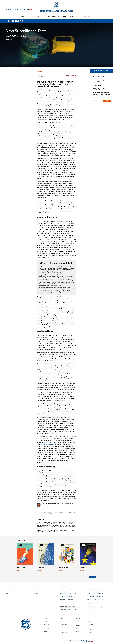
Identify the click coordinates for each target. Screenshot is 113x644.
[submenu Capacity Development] (61, 17)
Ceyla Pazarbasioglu (16, 36)
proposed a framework (47, 444)
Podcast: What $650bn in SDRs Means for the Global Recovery (102, 93)
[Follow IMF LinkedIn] (11, 9)
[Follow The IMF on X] (6, 9)
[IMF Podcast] (20, 9)
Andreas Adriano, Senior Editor (68, 595)
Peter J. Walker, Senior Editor (67, 602)
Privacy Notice (78, 618)
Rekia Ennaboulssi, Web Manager (95, 595)
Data (78, 17)
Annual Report (64, 629)
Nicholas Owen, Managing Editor (68, 592)
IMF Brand (78, 633)
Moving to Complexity (99, 76)
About (23, 17)
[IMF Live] (29, 9)
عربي (90, 618)
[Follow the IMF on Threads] (15, 9)
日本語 (90, 626)
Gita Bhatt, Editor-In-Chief (66, 589)
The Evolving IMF (98, 85)
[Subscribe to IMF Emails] (23, 9)
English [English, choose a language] (40, 71)
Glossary (78, 627)
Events (46, 633)
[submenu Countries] (44, 17)
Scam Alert (79, 630)
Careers (78, 625)
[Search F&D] (97, 100)
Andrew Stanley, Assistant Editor (68, 605)
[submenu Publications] (91, 17)
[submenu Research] (34, 17)
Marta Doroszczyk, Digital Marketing (96, 599)
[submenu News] (67, 17)
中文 (90, 620)
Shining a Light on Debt (99, 89)
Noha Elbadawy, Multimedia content (96, 589)
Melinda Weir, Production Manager (96, 592)
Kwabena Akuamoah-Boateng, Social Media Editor (96, 606)
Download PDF (71, 76)
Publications (86, 17)
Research (31, 17)
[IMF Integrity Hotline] (25, 9)
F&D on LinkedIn (37, 592)
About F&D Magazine (11, 589)
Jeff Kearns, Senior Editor (66, 599)
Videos (71, 17)
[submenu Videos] (74, 17)
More (92, 577)
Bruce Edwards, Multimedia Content (69, 608)
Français (91, 623)
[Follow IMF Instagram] (13, 9)
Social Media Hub (64, 626)
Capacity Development (53, 17)
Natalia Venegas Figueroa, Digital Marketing (95, 602)
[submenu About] (26, 17)
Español (91, 631)
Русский (91, 629)
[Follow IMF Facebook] (8, 9)
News (64, 17)
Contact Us (8, 592)
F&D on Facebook (37, 589)
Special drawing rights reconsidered (99, 81)
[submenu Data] (80, 17)
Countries (40, 17)
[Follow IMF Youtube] (18, 9)
